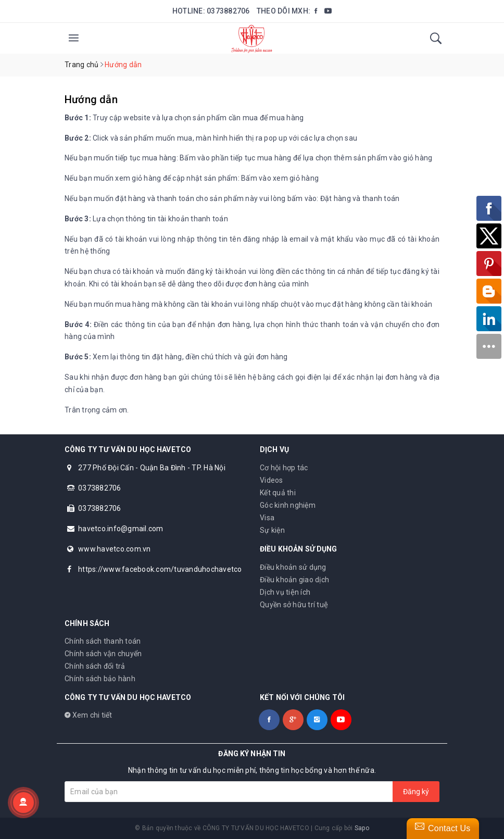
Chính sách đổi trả (95, 666)
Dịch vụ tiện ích (285, 592)
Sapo (362, 828)
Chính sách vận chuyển (103, 654)
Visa (267, 518)
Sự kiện (272, 530)
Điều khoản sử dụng (293, 567)
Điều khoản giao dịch (294, 580)
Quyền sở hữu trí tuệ (294, 605)
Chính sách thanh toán (103, 641)
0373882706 (228, 11)
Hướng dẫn (91, 99)
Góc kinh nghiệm (288, 505)
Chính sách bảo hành (100, 679)
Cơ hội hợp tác (284, 468)
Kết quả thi (278, 493)
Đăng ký (416, 792)
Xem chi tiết (89, 715)
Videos (272, 480)
